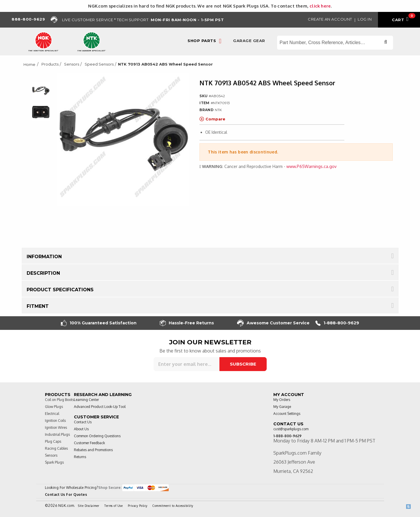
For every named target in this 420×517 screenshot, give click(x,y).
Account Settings (287, 414)
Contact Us (83, 422)
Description (43, 273)
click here (320, 6)
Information (44, 257)
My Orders (282, 400)
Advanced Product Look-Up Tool (100, 407)
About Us (81, 429)
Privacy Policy (138, 506)
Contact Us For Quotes (66, 495)
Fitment (38, 306)
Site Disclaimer (89, 506)
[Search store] (335, 43)
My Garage (282, 407)
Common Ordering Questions (97, 436)
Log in (365, 19)
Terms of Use (113, 506)
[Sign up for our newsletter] (187, 364)
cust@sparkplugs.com (291, 429)
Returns (80, 457)
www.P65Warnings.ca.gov (311, 166)
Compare (212, 119)
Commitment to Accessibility (173, 506)
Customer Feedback (89, 443)
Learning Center (86, 400)
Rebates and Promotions (93, 450)
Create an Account (330, 19)
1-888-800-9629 (337, 323)
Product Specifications (60, 290)
